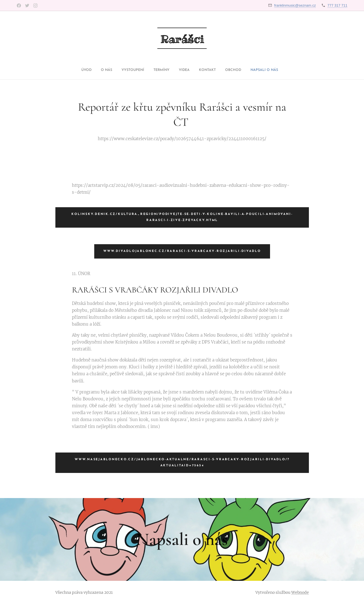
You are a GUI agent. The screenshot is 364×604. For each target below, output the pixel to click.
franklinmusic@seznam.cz (295, 5)
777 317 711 (337, 5)
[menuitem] (149, 70)
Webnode (300, 592)
